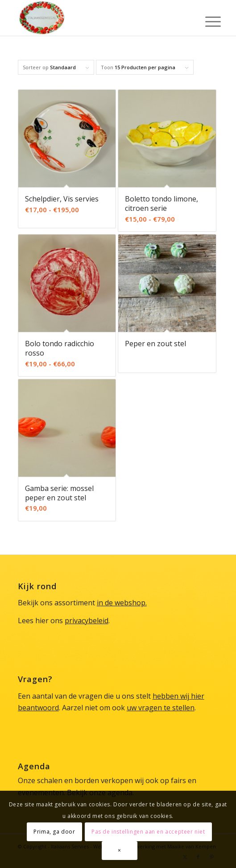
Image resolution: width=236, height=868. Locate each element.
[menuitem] (206, 19)
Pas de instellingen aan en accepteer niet (148, 832)
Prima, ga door (54, 832)
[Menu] (206, 19)
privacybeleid (87, 621)
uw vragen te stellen (161, 708)
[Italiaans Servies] (98, 18)
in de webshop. (122, 603)
